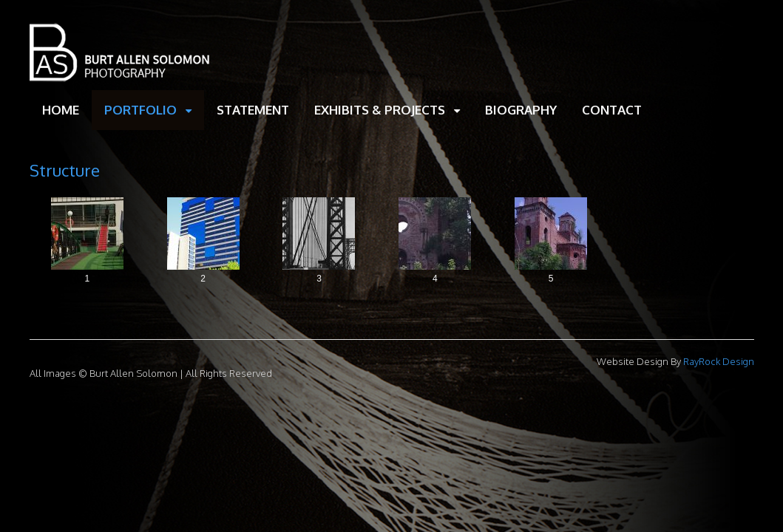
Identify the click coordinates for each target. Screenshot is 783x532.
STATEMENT (253, 110)
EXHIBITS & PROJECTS (380, 110)
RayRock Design (718, 361)
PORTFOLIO (140, 110)
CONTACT (612, 110)
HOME (61, 110)
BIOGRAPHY (521, 110)
